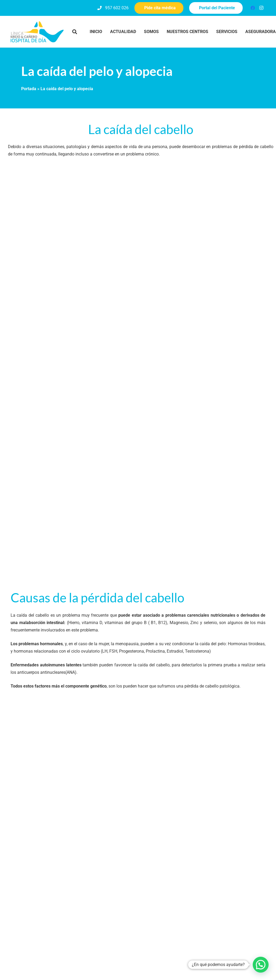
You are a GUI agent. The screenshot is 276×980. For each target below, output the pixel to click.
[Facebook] (253, 8)
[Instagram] (261, 8)
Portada (29, 89)
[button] (75, 32)
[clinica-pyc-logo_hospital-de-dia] (37, 32)
